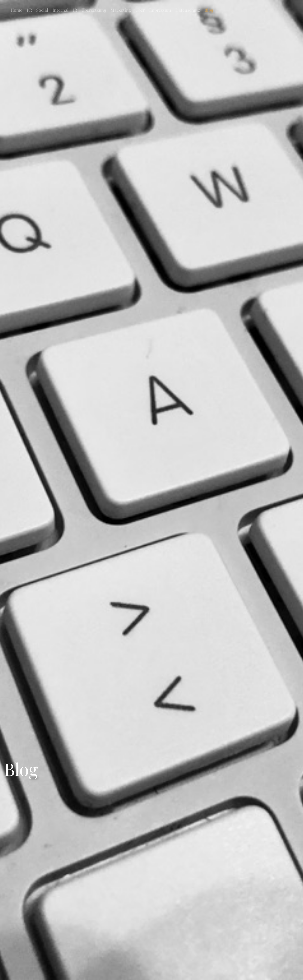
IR (75, 10)
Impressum (160, 10)
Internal (61, 10)
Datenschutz (188, 10)
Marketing (121, 10)
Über (140, 10)
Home (16, 10)
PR (29, 10)
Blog (209, 10)
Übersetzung (94, 10)
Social (42, 10)
